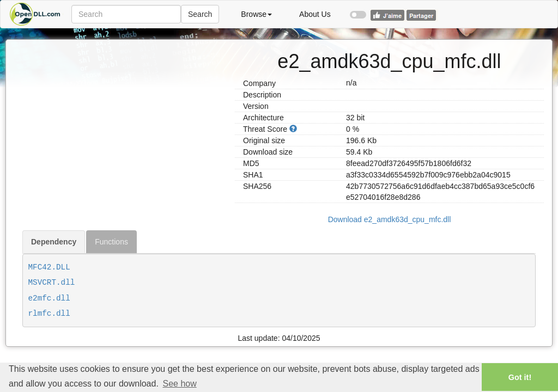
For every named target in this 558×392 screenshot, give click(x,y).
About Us (315, 14)
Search (200, 14)
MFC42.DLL (49, 267)
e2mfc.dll (49, 298)
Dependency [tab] (54, 242)
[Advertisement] (125, 116)
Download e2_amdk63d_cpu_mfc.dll (390, 219)
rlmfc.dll (49, 314)
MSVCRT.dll (52, 283)
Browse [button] (256, 14)
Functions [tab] (111, 242)
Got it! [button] (520, 377)
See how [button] (179, 384)
